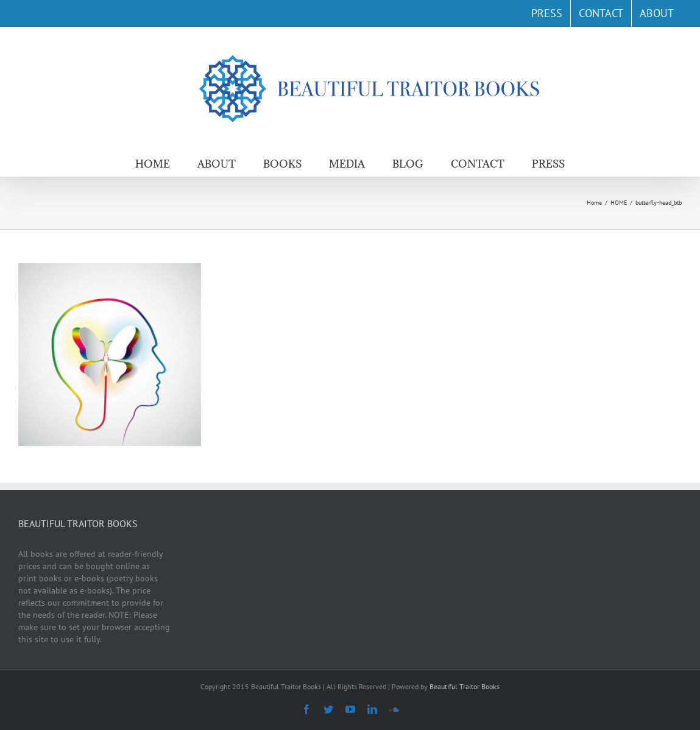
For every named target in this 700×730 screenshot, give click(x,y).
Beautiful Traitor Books (465, 686)
